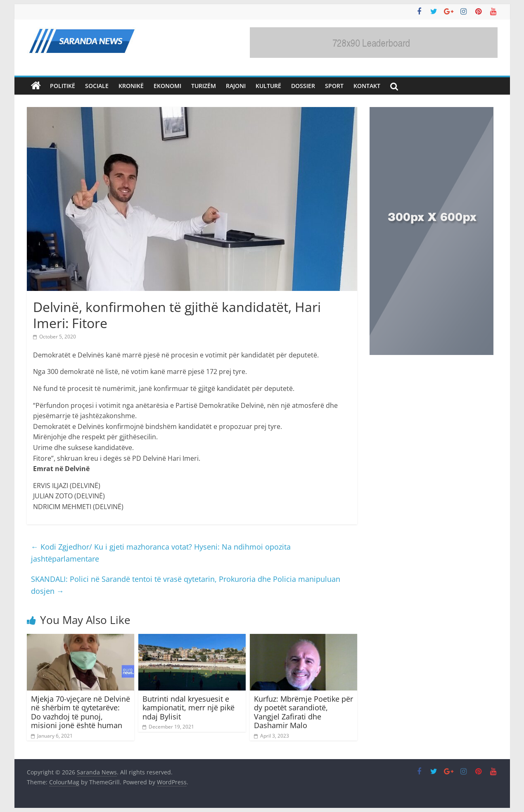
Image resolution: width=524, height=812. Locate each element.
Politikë (63, 86)
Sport (334, 86)
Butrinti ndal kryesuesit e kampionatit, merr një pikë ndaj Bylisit (188, 708)
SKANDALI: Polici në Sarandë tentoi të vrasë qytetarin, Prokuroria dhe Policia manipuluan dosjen (186, 585)
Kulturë (268, 86)
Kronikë (131, 86)
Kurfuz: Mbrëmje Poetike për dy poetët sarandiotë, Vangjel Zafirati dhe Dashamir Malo (303, 712)
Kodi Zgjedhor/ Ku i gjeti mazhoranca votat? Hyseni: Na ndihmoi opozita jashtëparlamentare (161, 553)
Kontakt (367, 86)
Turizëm (204, 86)
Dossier (303, 86)
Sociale (97, 86)
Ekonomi (167, 86)
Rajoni (236, 86)
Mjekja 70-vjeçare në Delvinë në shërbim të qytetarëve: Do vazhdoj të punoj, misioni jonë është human (81, 712)
